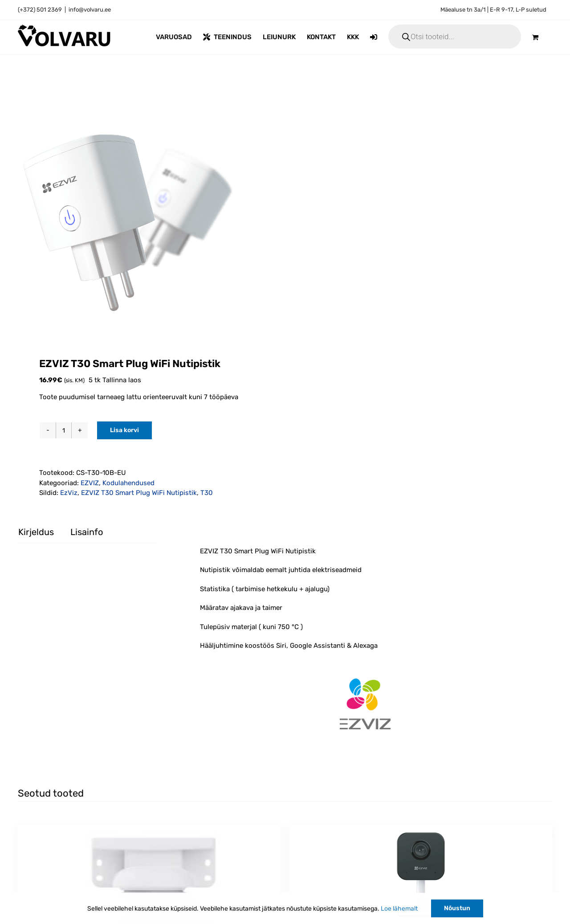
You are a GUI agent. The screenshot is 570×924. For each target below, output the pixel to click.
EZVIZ (90, 483)
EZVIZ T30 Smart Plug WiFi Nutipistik (139, 493)
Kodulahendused (128, 483)
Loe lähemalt (399, 909)
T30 (207, 493)
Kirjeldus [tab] (36, 532)
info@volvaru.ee (90, 10)
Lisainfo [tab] (87, 532)
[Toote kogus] (64, 430)
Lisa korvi (124, 430)
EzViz (69, 493)
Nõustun (457, 908)
